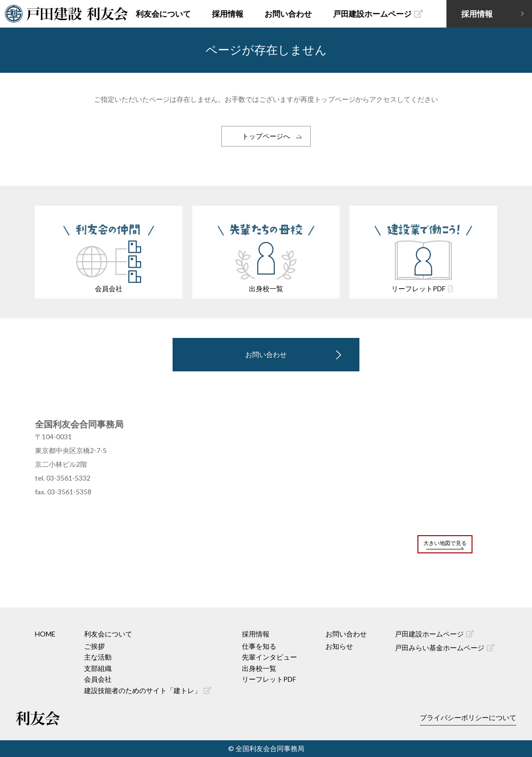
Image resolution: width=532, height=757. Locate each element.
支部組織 (98, 668)
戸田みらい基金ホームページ (445, 648)
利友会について (163, 14)
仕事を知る (259, 646)
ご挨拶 (94, 646)
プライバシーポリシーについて (468, 717)
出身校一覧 (259, 668)
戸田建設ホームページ (378, 14)
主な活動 (98, 657)
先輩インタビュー (269, 657)
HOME (45, 634)
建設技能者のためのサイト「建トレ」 (148, 690)
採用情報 (228, 14)
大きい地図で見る (445, 543)
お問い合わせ (288, 14)
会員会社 (98, 679)
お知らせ (339, 646)
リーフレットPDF (269, 679)
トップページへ (266, 136)
